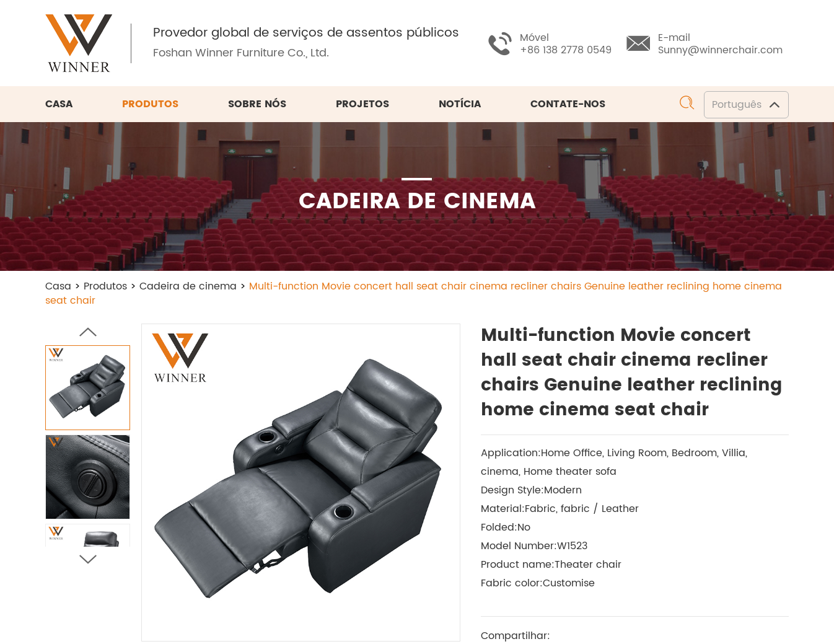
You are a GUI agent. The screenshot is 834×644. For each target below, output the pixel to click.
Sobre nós (257, 104)
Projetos (362, 104)
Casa (59, 104)
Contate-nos (568, 104)
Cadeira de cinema (188, 286)
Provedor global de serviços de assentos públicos (306, 33)
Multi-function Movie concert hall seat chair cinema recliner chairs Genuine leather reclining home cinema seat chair (414, 293)
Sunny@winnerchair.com (720, 50)
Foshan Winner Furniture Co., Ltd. (241, 53)
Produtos (150, 104)
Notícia (460, 104)
